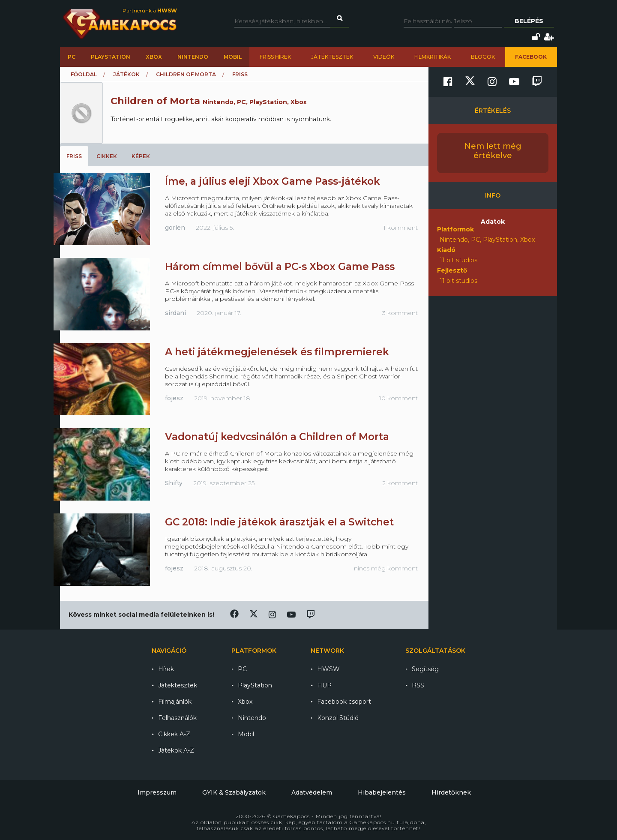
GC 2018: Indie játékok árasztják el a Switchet (279, 522)
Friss (74, 156)
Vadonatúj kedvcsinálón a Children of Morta (277, 437)
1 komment (401, 228)
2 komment (400, 483)
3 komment (400, 313)
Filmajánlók (175, 702)
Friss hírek (275, 57)
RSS (418, 685)
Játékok (126, 74)
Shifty (174, 483)
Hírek (166, 669)
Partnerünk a (150, 10)
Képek (141, 156)
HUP (324, 685)
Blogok (483, 57)
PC (72, 57)
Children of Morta (186, 74)
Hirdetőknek (451, 792)
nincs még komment (386, 568)
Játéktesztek (332, 57)
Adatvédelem (312, 792)
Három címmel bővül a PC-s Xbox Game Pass (280, 267)
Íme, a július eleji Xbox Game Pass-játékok (273, 181)
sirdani (175, 313)
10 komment (398, 398)
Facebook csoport (344, 702)
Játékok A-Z (176, 750)
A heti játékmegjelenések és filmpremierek (277, 352)
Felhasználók (177, 718)
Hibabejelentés (382, 792)
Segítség (425, 669)
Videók (384, 57)
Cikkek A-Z (174, 734)
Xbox (154, 57)
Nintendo (193, 57)
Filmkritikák (433, 57)
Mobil (233, 57)
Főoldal (84, 74)
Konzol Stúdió (338, 718)
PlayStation (111, 57)
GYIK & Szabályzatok (234, 792)
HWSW (328, 669)
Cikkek (107, 156)
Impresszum (157, 792)
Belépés (529, 21)
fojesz (174, 398)
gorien (175, 228)
